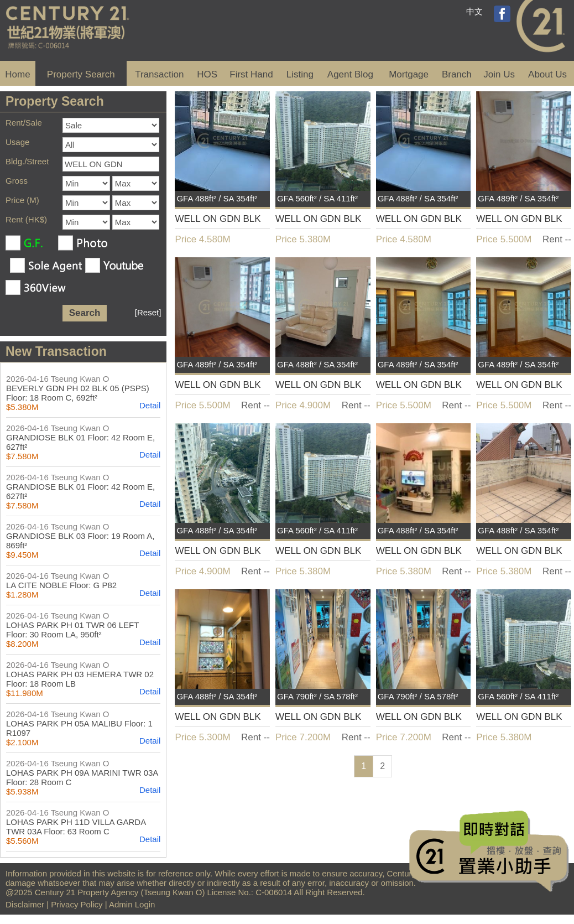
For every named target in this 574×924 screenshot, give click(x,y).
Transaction (159, 74)
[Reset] (148, 312)
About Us (547, 74)
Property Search (81, 74)
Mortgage (409, 74)
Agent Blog (350, 74)
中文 (474, 11)
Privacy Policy (77, 904)
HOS (207, 74)
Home (17, 74)
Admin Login (132, 904)
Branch (457, 74)
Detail (150, 405)
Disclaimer (25, 904)
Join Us (499, 74)
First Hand (251, 74)
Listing (300, 74)
